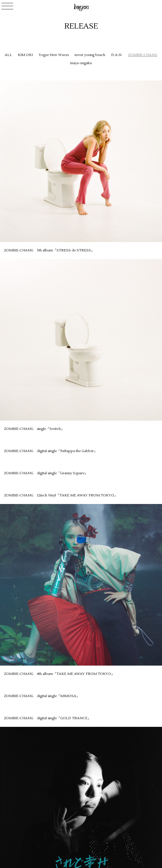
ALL (8, 55)
